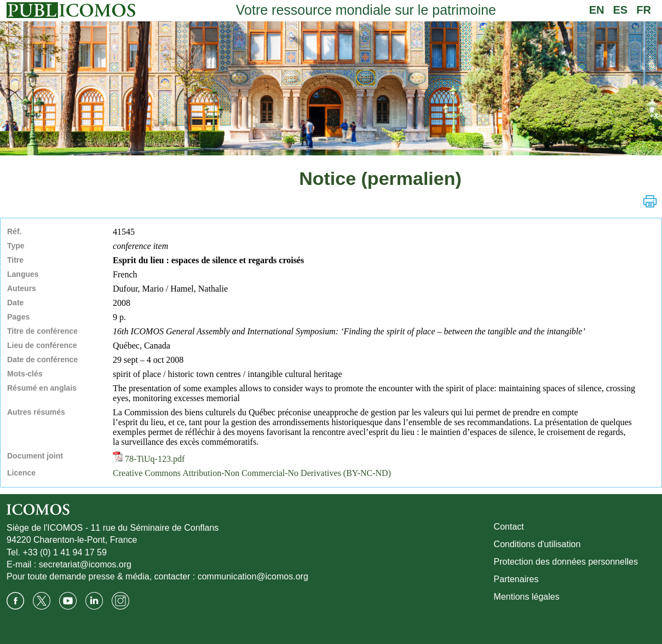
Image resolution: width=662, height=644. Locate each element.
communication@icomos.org (253, 576)
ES (621, 10)
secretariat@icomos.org (85, 564)
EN (597, 10)
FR (644, 10)
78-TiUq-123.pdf (149, 459)
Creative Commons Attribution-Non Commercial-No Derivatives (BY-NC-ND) (252, 473)
